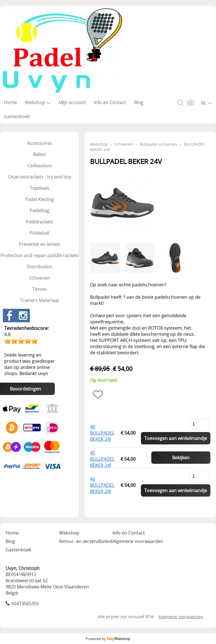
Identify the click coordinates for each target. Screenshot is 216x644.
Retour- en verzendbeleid (86, 541)
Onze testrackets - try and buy (40, 177)
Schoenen (40, 278)
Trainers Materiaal (39, 300)
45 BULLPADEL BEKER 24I (102, 459)
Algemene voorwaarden (138, 541)
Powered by (108, 639)
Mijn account (72, 102)
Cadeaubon (40, 166)
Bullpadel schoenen (158, 144)
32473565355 (25, 604)
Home (10, 102)
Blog (139, 102)
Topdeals (40, 188)
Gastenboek (17, 117)
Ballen (39, 154)
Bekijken (181, 458)
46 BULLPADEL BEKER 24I (102, 485)
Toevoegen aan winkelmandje (176, 438)
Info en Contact (110, 102)
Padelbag (39, 211)
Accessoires (40, 143)
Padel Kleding (39, 199)
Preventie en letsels (40, 244)
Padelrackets (40, 222)
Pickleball (39, 233)
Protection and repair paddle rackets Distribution (39, 261)
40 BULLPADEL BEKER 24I (102, 433)
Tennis (39, 289)
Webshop (38, 102)
